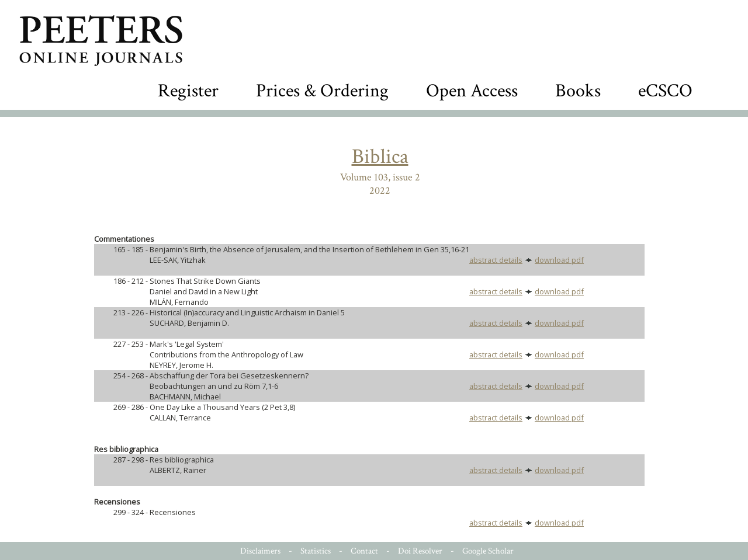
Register (188, 91)
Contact (364, 551)
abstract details (496, 260)
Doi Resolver (420, 551)
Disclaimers (260, 551)
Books (578, 91)
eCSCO (665, 91)
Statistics (316, 551)
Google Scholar (488, 551)
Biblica (380, 157)
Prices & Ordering (322, 91)
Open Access (472, 91)
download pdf (559, 260)
